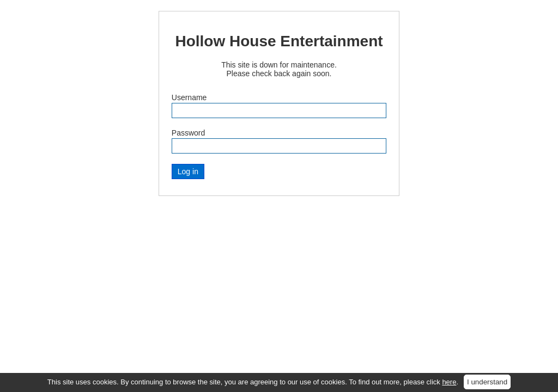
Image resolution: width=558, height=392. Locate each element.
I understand (487, 382)
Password (188, 133)
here (449, 382)
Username (189, 97)
